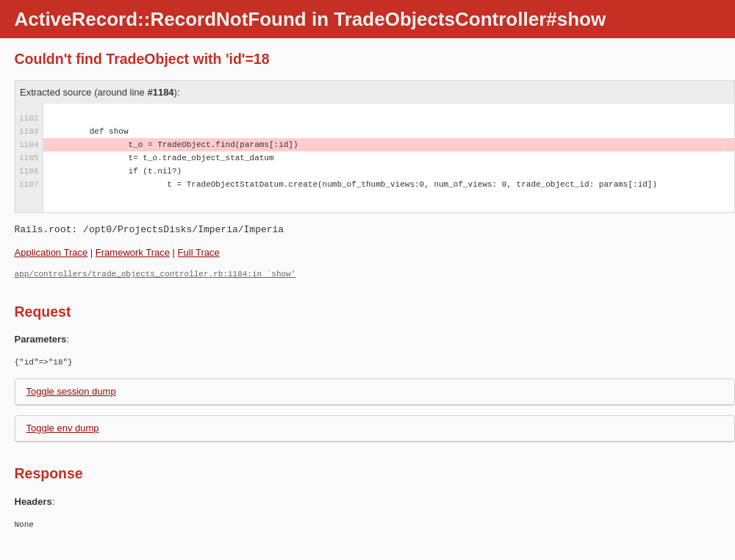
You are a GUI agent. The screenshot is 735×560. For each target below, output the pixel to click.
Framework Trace (133, 252)
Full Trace (199, 252)
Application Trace (51, 252)
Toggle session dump (71, 391)
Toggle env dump (63, 428)
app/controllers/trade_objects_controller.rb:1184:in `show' (155, 274)
